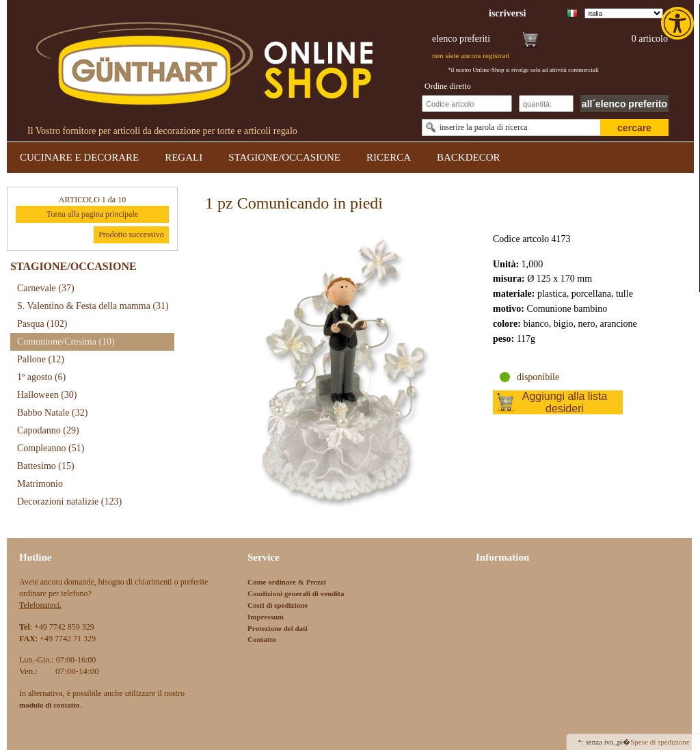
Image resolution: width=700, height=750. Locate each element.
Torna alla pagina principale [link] (92, 214)
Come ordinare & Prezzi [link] (287, 582)
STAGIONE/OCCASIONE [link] (284, 157)
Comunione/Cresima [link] (66, 341)
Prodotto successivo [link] (131, 235)
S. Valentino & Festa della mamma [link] (93, 306)
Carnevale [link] (46, 288)
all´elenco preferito (624, 104)
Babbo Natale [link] (52, 413)
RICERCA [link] (389, 157)
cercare (634, 128)
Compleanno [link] (51, 448)
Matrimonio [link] (40, 484)
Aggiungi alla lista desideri (565, 402)
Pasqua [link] (42, 324)
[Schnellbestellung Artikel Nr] (467, 104)
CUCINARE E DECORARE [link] (79, 157)
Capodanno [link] (48, 430)
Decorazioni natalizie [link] (69, 501)
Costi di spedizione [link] (278, 605)
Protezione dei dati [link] (278, 628)
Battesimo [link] (46, 466)
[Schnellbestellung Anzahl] (546, 104)
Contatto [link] (262, 639)
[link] (679, 23)
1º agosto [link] (41, 377)
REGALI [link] (184, 157)
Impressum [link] (266, 617)
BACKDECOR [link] (469, 157)
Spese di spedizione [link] (660, 742)
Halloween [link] (47, 395)
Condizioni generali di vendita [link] (296, 593)
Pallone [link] (41, 359)
